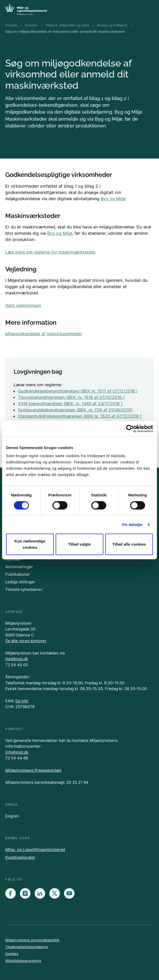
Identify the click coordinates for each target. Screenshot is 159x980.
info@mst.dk (17, 752)
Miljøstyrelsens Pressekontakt (33, 770)
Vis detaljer (132, 525)
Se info (22, 701)
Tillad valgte (79, 544)
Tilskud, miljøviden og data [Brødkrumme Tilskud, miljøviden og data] (67, 25)
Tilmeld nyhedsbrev (24, 589)
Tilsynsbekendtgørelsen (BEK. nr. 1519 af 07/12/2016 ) (71, 397)
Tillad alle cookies (129, 544)
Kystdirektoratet (20, 857)
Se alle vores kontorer (26, 641)
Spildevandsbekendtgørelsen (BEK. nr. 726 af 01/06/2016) (75, 410)
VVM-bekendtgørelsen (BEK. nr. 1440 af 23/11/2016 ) (70, 404)
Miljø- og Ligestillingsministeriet (35, 850)
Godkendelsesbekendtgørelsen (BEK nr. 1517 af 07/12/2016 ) (78, 391)
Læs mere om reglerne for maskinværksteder (50, 252)
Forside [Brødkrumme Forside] (11, 25)
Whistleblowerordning (23, 961)
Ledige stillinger (20, 582)
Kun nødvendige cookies (30, 544)
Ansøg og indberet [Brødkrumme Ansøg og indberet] (112, 25)
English (12, 816)
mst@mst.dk (17, 659)
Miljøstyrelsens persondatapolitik (32, 940)
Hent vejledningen (23, 305)
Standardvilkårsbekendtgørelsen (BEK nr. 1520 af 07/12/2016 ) (80, 416)
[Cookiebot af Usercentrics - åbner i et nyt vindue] (130, 429)
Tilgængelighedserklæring (26, 947)
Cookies (12, 954)
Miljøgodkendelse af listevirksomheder (44, 334)
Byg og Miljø (113, 199)
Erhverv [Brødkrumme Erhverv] (31, 25)
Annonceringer (19, 567)
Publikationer (18, 574)
